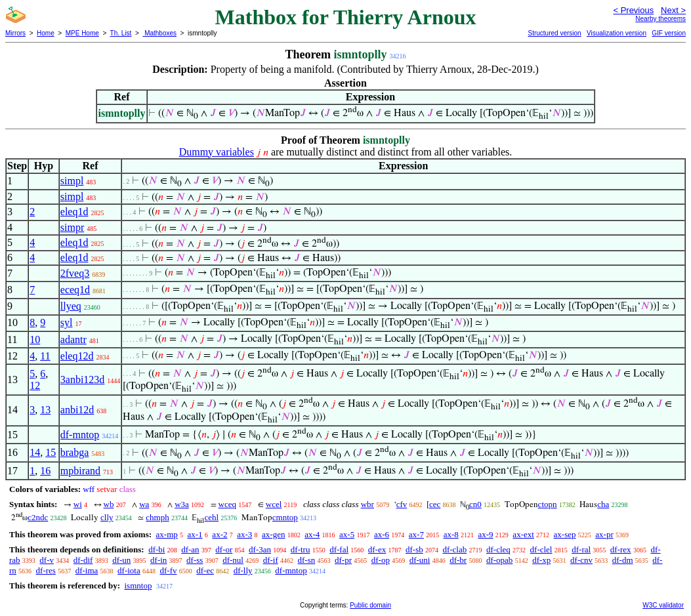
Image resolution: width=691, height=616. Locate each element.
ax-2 (220, 534)
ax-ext (523, 534)
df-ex (377, 549)
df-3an (260, 549)
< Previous (633, 10)
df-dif (83, 560)
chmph (157, 517)
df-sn (307, 560)
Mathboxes (159, 33)
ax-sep (565, 534)
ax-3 (244, 534)
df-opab (499, 560)
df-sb (414, 549)
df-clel (541, 549)
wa (144, 504)
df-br (458, 560)
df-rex (621, 549)
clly (107, 517)
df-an (190, 549)
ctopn (548, 504)
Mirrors (15, 33)
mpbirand (80, 471)
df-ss (195, 560)
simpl (72, 181)
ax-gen (273, 534)
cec (435, 504)
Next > (673, 10)
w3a (182, 504)
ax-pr (604, 534)
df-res (46, 570)
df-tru (301, 549)
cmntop (285, 517)
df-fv (168, 570)
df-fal (339, 549)
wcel (274, 504)
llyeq (71, 306)
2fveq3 (75, 273)
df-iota (129, 570)
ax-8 (451, 534)
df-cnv (581, 560)
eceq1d (75, 290)
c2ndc (38, 517)
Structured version (554, 33)
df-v (47, 560)
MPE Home (82, 33)
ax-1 (195, 534)
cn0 (475, 504)
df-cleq (498, 549)
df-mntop (80, 435)
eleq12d (77, 356)
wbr (367, 504)
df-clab (454, 549)
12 (35, 385)
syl (67, 322)
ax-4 (312, 534)
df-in (158, 560)
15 (51, 452)
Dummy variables (217, 152)
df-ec (205, 570)
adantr (73, 339)
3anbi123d (83, 380)
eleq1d (74, 212)
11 (45, 356)
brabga (75, 452)
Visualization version (617, 33)
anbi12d (77, 410)
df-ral (581, 549)
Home (46, 33)
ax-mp (167, 534)
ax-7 (416, 534)
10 (35, 339)
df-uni (420, 560)
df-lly (243, 570)
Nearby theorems (660, 19)
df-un (121, 560)
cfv (402, 504)
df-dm (623, 560)
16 (45, 471)
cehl (211, 517)
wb (109, 504)
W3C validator (663, 605)
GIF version (669, 33)
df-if (271, 560)
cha (603, 504)
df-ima (87, 570)
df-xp (541, 560)
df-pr (343, 560)
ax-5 (347, 534)
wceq (227, 504)
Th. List (121, 33)
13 (45, 410)
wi (78, 504)
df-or (224, 549)
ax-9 (486, 534)
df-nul (233, 560)
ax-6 (382, 534)
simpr (72, 227)
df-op (381, 560)
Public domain (370, 605)
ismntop (138, 585)
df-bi (157, 549)
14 (35, 452)
